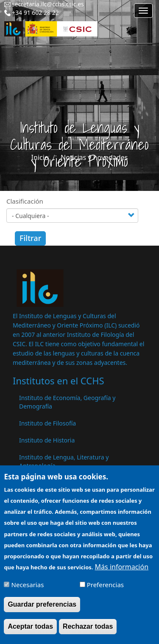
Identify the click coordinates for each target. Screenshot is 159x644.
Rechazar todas (88, 632)
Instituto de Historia (47, 440)
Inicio (40, 157)
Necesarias (28, 591)
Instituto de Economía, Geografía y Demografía (67, 402)
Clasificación (25, 201)
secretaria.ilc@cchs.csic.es (48, 4)
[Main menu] (143, 11)
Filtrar (30, 238)
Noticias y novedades (94, 157)
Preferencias (105, 591)
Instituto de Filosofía (47, 423)
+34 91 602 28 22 (35, 13)
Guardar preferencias (42, 610)
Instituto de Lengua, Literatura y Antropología (64, 461)
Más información (122, 573)
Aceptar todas (30, 632)
